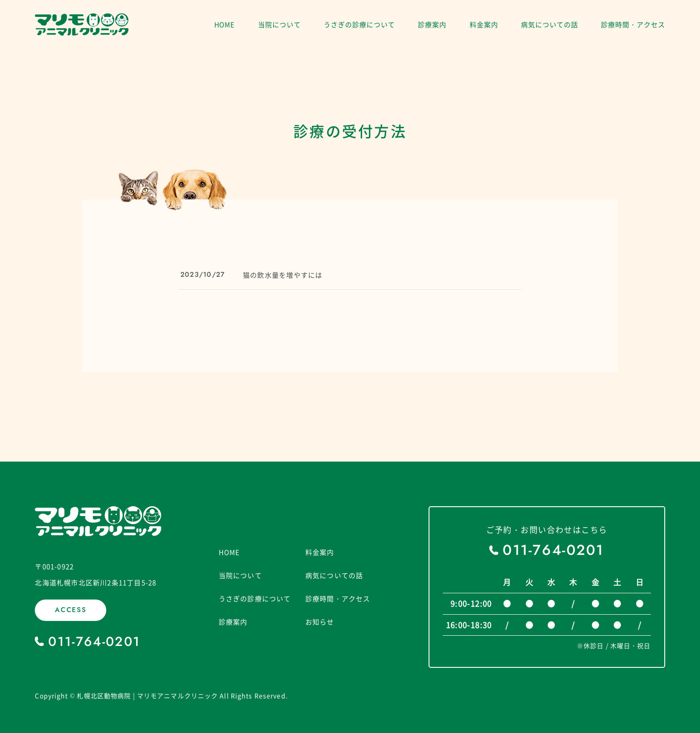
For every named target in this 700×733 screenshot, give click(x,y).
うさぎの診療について (359, 25)
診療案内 (432, 25)
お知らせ (320, 622)
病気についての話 (549, 25)
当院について (279, 25)
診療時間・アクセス (633, 25)
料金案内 (484, 25)
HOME (225, 25)
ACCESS (71, 610)
